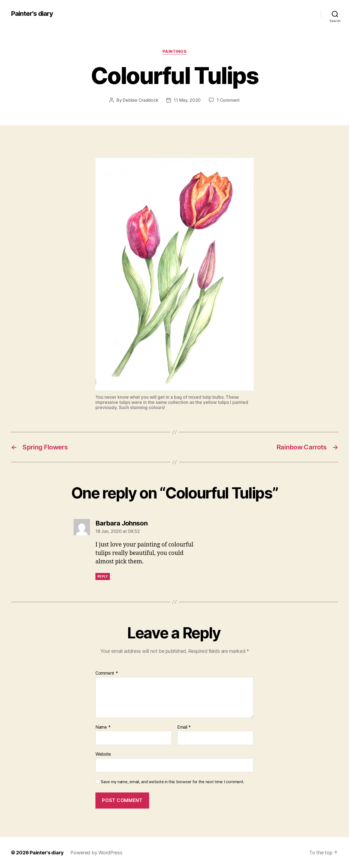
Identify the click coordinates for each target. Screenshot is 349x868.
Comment (107, 673)
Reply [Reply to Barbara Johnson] (103, 576)
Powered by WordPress (96, 853)
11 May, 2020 (187, 100)
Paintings (175, 52)
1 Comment (228, 100)
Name (103, 727)
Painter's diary (32, 14)
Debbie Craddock (140, 100)
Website (103, 754)
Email (184, 727)
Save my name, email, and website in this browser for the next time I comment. (173, 782)
